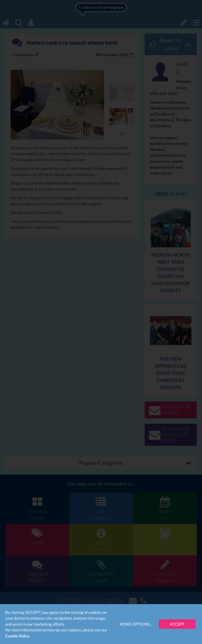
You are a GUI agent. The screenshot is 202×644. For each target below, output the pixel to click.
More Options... (136, 624)
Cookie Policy (17, 636)
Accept (177, 624)
